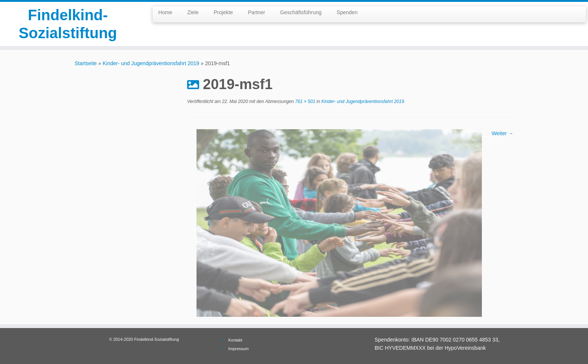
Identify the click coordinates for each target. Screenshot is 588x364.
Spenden (347, 12)
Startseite (86, 63)
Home (165, 12)
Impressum (238, 349)
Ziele (193, 12)
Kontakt (235, 340)
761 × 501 (305, 101)
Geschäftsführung (301, 12)
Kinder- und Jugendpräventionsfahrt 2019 (151, 63)
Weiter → (502, 133)
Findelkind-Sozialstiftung (68, 24)
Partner (256, 12)
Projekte (223, 12)
